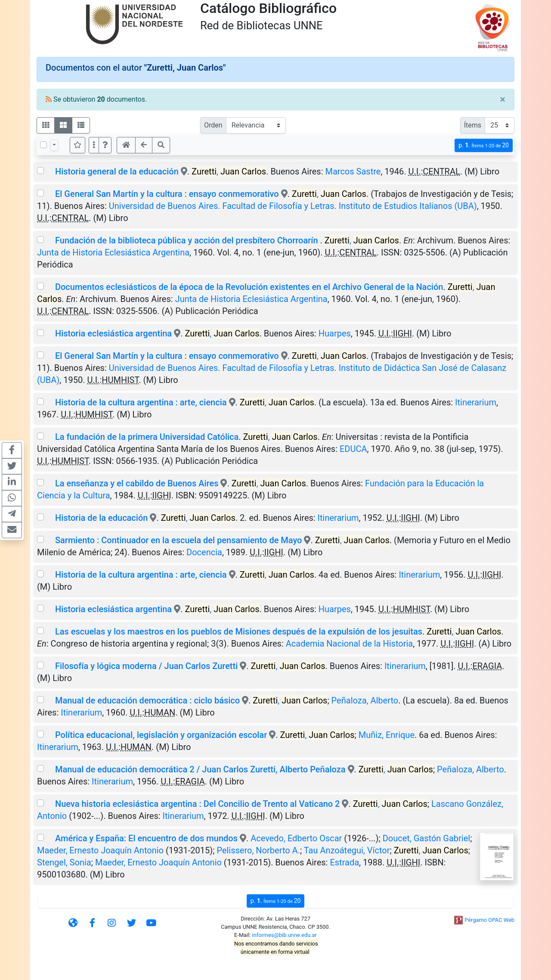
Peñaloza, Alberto (365, 700)
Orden (213, 125)
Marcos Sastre (353, 171)
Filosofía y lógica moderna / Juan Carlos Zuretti (146, 666)
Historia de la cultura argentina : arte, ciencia (141, 402)
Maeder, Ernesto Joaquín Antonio (100, 850)
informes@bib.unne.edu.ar (285, 935)
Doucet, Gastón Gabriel (427, 838)
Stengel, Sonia (64, 862)
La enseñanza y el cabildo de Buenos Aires (137, 483)
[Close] (503, 100)
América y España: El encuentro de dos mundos (146, 838)
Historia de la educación (101, 518)
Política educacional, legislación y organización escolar (161, 735)
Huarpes (335, 333)
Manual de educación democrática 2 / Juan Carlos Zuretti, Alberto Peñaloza (200, 769)
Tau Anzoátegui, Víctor (347, 850)
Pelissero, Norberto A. (258, 850)
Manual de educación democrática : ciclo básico (147, 700)
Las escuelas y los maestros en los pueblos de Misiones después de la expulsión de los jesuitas (239, 632)
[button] (105, 145)
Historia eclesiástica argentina (113, 333)
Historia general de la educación (117, 171)
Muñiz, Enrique (387, 735)
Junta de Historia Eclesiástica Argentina (113, 252)
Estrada (344, 862)
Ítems (473, 125)
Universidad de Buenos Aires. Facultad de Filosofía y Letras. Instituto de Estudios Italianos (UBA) (293, 206)
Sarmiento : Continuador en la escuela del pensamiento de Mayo (179, 540)
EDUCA (353, 449)
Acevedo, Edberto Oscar (296, 838)
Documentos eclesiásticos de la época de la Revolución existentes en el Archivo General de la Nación (249, 287)
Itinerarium (476, 402)
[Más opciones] (94, 145)
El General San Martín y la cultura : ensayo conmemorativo (167, 194)
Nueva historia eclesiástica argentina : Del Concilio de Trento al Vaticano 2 (198, 804)
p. (484, 145)
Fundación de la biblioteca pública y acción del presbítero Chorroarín (188, 240)
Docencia (204, 552)
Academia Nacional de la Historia (349, 644)
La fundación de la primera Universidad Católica (147, 437)
